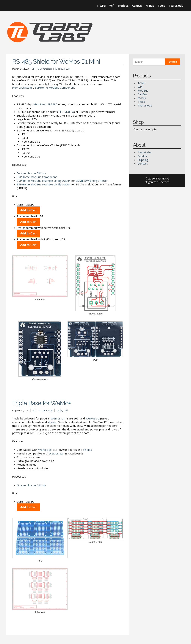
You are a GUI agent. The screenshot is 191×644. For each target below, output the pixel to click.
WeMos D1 (58, 418)
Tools (161, 6)
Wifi (112, 6)
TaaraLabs (144, 152)
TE (60, 112)
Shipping (143, 160)
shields (52, 422)
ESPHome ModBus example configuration (44, 181)
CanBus (137, 6)
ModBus (123, 6)
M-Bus (150, 6)
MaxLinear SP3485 (45, 104)
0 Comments (45, 69)
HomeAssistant (22, 88)
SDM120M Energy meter (92, 181)
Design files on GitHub (31, 173)
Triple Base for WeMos (42, 403)
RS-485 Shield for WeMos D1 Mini (56, 62)
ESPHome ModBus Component (37, 177)
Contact (143, 163)
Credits (142, 156)
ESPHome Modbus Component (55, 88)
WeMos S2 (93, 418)
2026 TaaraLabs (159, 178)
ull (33, 69)
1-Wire (101, 6)
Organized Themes (157, 182)
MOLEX (69, 112)
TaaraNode (176, 6)
